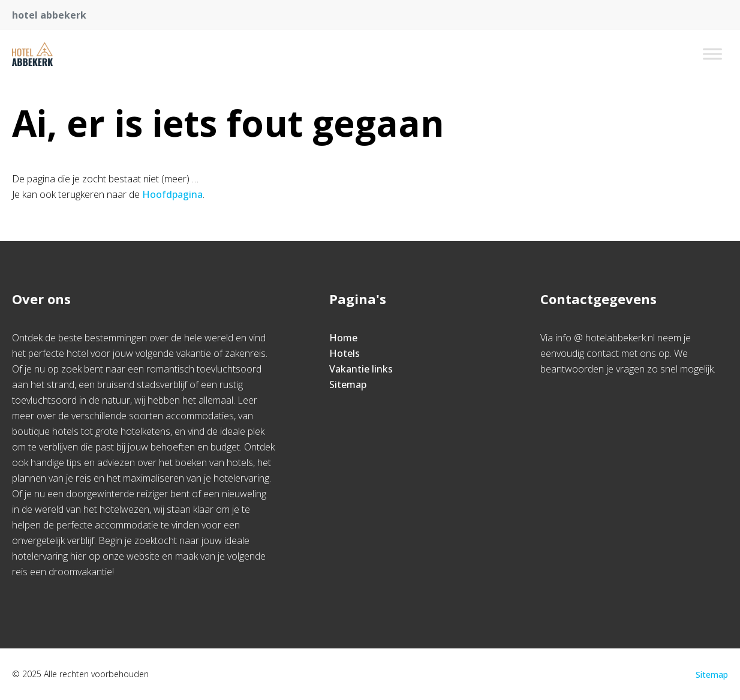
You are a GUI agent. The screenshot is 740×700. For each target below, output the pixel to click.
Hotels (345, 353)
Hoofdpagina (172, 194)
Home (343, 338)
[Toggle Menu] (712, 54)
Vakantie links (361, 369)
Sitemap (348, 384)
